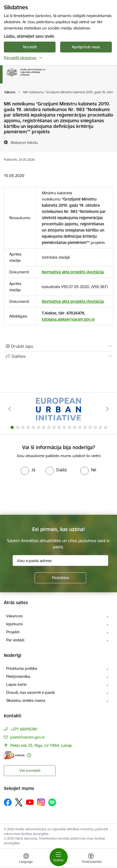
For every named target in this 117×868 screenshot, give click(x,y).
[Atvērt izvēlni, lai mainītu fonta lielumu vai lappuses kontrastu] (91, 859)
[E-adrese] (14, 755)
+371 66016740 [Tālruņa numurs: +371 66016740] (24, 729)
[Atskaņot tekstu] (24, 142)
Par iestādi (15, 640)
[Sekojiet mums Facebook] (8, 802)
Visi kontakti (30, 770)
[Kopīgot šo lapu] (58, 356)
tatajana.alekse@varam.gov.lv (68, 319)
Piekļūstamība (18, 676)
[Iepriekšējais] (10, 409)
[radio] (28, 470)
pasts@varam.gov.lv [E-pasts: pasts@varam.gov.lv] (28, 737)
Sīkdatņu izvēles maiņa (26, 700)
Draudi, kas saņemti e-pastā (30, 692)
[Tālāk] (107, 409)
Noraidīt (30, 47)
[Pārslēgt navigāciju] (59, 857)
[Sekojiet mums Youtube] (30, 802)
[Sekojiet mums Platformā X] (19, 802)
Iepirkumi (14, 624)
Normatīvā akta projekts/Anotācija (73, 272)
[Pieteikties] (60, 578)
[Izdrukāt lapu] (58, 346)
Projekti (13, 632)
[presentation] (43, 494)
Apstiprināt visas (86, 47)
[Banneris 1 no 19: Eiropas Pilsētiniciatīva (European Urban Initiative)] (58, 409)
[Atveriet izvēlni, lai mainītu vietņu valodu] (26, 859)
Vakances (14, 616)
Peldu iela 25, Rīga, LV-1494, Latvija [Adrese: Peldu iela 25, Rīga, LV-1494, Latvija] (41, 745)
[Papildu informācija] (29, 755)
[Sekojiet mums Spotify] (52, 802)
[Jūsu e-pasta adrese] (60, 560)
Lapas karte (16, 684)
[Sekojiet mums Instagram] (41, 802)
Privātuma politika (22, 668)
